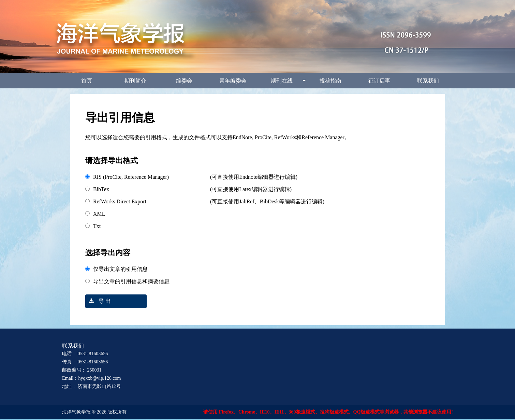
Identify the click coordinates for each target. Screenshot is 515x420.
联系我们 (428, 81)
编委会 (184, 81)
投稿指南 (330, 81)
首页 (87, 81)
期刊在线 (282, 81)
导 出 (98, 301)
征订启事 (379, 81)
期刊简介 (135, 81)
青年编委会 (233, 81)
